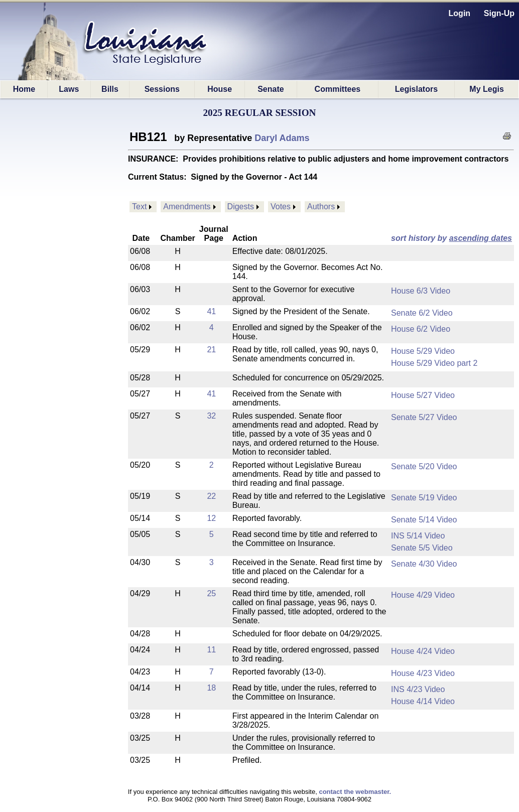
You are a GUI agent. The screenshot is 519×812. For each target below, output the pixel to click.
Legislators (416, 89)
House (220, 89)
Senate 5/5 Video (422, 548)
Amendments (187, 207)
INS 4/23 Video (418, 689)
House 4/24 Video (423, 651)
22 (211, 496)
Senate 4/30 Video (424, 564)
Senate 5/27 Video (424, 417)
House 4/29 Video (423, 595)
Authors (321, 207)
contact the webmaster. (355, 792)
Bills (110, 89)
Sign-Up (499, 13)
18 (211, 688)
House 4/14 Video (423, 701)
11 (211, 650)
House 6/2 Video (421, 329)
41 (211, 311)
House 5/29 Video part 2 (434, 363)
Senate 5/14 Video (424, 520)
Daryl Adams (282, 138)
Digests (241, 207)
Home (24, 89)
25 (211, 593)
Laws (69, 89)
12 (211, 518)
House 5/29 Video (423, 351)
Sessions (162, 89)
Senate (271, 89)
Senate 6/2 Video (422, 313)
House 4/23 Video (423, 673)
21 (211, 350)
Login (460, 13)
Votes (281, 207)
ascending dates (481, 238)
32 (211, 416)
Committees (338, 89)
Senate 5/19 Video (424, 498)
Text (139, 207)
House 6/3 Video (421, 291)
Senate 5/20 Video (424, 466)
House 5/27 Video (423, 395)
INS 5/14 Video (418, 536)
